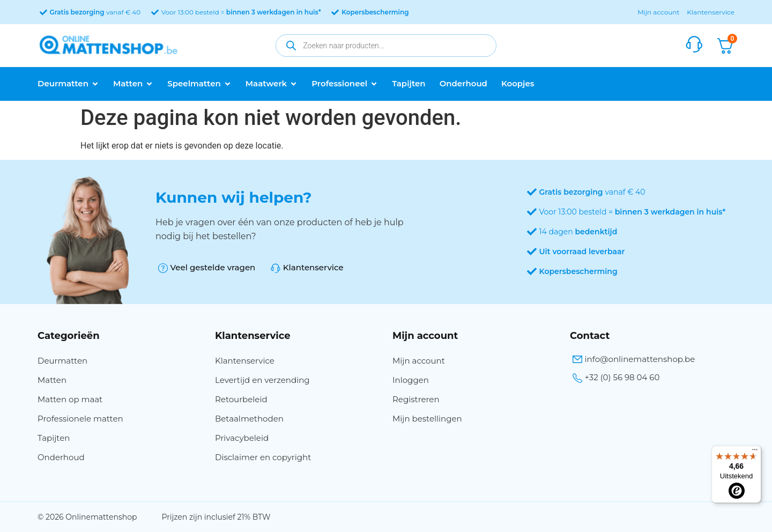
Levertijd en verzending (262, 380)
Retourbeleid (241, 399)
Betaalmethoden (249, 419)
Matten (52, 380)
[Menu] (755, 452)
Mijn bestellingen (427, 419)
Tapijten (54, 438)
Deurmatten (62, 361)
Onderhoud (61, 457)
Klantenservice (711, 12)
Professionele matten (80, 419)
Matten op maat (70, 399)
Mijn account (658, 12)
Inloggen (411, 380)
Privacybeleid (242, 438)
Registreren (416, 399)
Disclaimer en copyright (263, 457)
